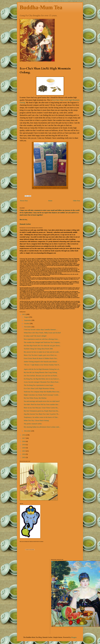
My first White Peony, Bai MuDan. (35, 398)
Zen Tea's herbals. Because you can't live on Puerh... (41, 376)
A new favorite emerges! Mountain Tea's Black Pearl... (42, 382)
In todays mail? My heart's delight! (35, 336)
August (27, 317)
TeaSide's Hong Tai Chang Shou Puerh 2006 (38, 349)
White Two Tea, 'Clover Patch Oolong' (36, 420)
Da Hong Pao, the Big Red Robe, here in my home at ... (42, 379)
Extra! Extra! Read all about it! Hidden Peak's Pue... (41, 358)
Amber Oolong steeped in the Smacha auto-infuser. (40, 362)
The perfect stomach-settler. (33, 424)
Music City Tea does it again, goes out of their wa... (41, 355)
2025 (24, 457)
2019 (24, 445)
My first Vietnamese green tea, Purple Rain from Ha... (41, 411)
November (28, 327)
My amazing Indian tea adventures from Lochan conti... (42, 427)
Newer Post (24, 201)
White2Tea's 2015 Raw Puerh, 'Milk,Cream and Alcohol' (42, 333)
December (28, 431)
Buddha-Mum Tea (41, 7)
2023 (24, 451)
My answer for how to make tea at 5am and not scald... (42, 352)
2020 (24, 448)
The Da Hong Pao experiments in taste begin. (39, 385)
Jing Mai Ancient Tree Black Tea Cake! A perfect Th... (42, 414)
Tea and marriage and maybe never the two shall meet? (42, 401)
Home (50, 201)
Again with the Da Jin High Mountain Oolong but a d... (42, 369)
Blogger (74, 637)
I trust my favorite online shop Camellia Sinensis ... (41, 330)
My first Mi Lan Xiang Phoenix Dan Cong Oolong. (41, 372)
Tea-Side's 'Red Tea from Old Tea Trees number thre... (42, 404)
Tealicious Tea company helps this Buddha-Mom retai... (42, 392)
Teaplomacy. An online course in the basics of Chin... (41, 417)
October (27, 324)
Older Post (76, 201)
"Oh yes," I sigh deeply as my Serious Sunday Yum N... (42, 365)
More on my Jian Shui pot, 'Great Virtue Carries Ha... (41, 408)
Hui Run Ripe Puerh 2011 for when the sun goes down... (42, 346)
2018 (24, 441)
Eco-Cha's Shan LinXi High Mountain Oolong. (39, 388)
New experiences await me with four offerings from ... (42, 339)
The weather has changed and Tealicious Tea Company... (42, 342)
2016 (24, 435)
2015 (24, 314)
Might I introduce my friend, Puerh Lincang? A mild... (42, 395)
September (28, 320)
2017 (24, 438)
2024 (24, 454)
